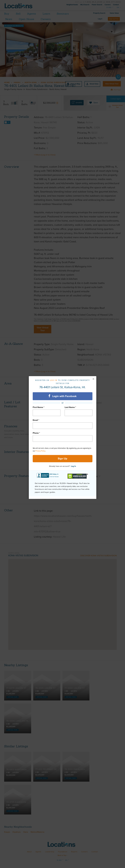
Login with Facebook (62, 396)
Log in (54, 380)
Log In (73, 466)
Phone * (36, 433)
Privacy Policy (40, 451)
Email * (36, 420)
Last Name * (70, 407)
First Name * (39, 407)
